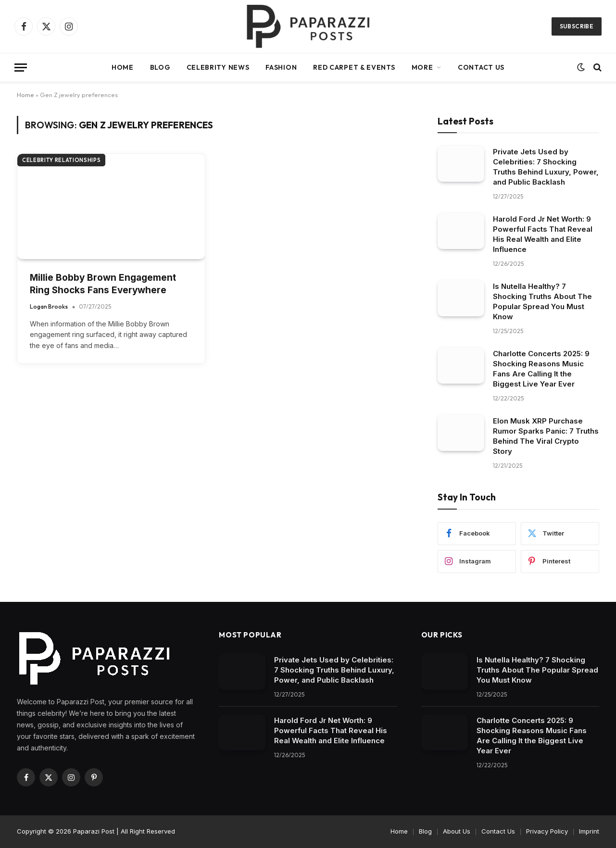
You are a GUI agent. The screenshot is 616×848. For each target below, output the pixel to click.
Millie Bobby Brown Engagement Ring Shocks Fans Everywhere (103, 284)
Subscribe (577, 26)
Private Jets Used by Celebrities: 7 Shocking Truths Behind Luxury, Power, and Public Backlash (546, 167)
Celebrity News (218, 67)
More (422, 67)
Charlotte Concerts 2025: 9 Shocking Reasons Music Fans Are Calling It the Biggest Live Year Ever (541, 369)
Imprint (589, 831)
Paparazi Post (94, 831)
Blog (160, 67)
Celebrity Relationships (61, 160)
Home (123, 67)
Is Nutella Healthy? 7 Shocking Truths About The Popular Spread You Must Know (542, 301)
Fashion (281, 67)
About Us (457, 831)
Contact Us (481, 67)
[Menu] (21, 68)
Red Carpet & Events (354, 67)
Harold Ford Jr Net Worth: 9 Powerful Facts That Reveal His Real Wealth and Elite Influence (543, 234)
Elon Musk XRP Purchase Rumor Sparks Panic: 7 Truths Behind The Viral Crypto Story (546, 436)
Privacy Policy (547, 831)
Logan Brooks (49, 306)
